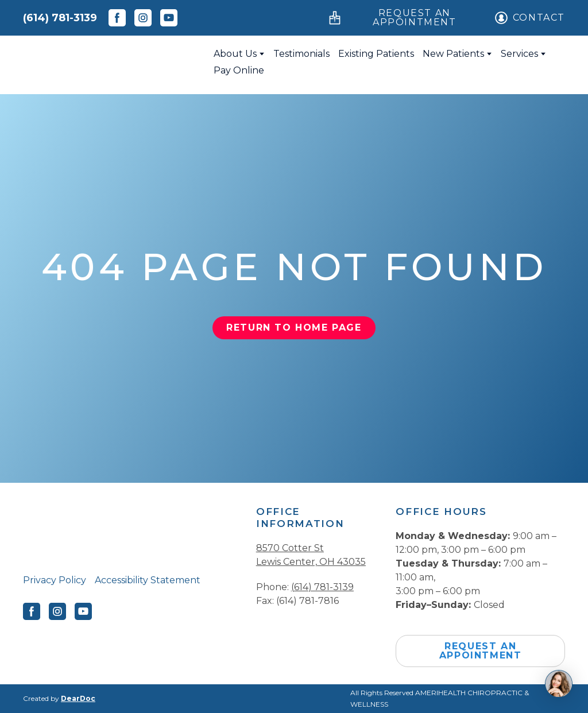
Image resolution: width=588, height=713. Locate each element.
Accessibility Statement (148, 580)
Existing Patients (376, 54)
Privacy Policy (55, 580)
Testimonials (301, 54)
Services (519, 54)
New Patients (453, 54)
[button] (117, 18)
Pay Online (239, 70)
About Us (235, 54)
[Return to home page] (110, 62)
